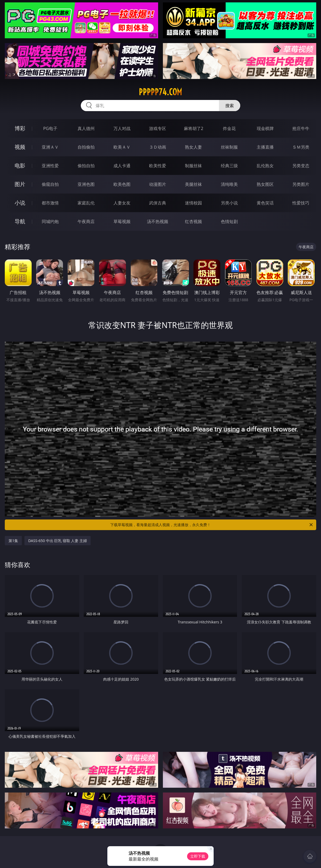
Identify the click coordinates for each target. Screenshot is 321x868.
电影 (20, 165)
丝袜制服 (229, 147)
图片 (20, 184)
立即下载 (198, 856)
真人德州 (86, 128)
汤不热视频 (158, 221)
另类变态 (301, 166)
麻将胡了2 (194, 128)
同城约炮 (50, 221)
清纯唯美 (229, 184)
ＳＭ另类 (301, 147)
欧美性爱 (158, 166)
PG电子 (50, 128)
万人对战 (122, 128)
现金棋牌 (265, 128)
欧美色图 (122, 184)
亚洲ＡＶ (50, 147)
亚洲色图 (86, 184)
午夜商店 (86, 221)
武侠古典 (158, 203)
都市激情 (50, 203)
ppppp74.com (160, 92)
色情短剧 (229, 221)
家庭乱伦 (86, 203)
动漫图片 (158, 184)
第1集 (13, 541)
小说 (20, 203)
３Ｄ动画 (158, 147)
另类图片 (301, 184)
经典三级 (229, 166)
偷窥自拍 (50, 184)
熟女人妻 (193, 147)
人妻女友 (122, 203)
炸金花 (229, 128)
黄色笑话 (265, 203)
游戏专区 (158, 128)
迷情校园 (193, 203)
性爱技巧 (301, 203)
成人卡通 (122, 166)
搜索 (230, 106)
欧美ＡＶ (122, 147)
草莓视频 (122, 221)
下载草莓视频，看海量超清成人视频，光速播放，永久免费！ (212, 525)
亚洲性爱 (50, 166)
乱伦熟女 (265, 166)
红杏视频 (193, 221)
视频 (20, 147)
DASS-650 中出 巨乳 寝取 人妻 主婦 (58, 541)
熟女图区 (265, 184)
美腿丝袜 (193, 184)
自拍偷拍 (86, 147)
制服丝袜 (193, 166)
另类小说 (229, 203)
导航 (20, 221)
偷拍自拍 (86, 166)
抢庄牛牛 (301, 128)
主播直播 (265, 147)
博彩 (20, 128)
